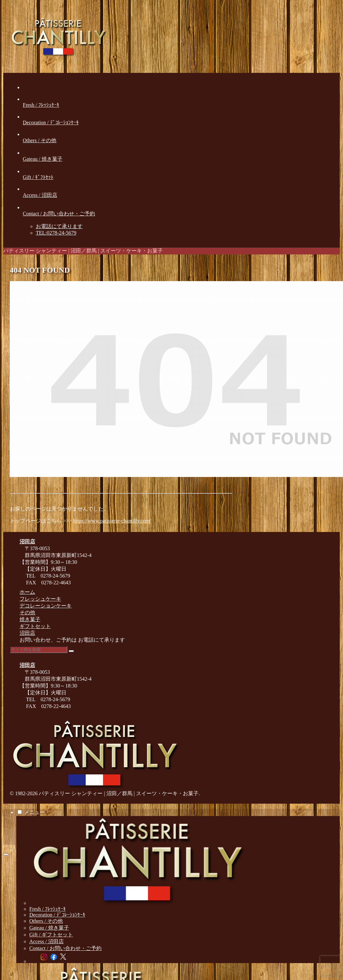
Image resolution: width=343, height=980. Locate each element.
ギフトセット (35, 626)
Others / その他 (46, 921)
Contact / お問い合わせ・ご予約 (65, 948)
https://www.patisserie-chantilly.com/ (112, 521)
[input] (39, 650)
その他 (27, 612)
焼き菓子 (30, 619)
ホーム (27, 592)
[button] (71, 651)
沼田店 (27, 633)
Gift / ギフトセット (51, 935)
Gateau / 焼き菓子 (49, 928)
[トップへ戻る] (6, 854)
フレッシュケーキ (40, 599)
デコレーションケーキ (46, 606)
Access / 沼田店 (47, 941)
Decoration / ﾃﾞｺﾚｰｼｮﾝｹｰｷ (57, 915)
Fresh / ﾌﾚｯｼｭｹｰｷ (48, 909)
